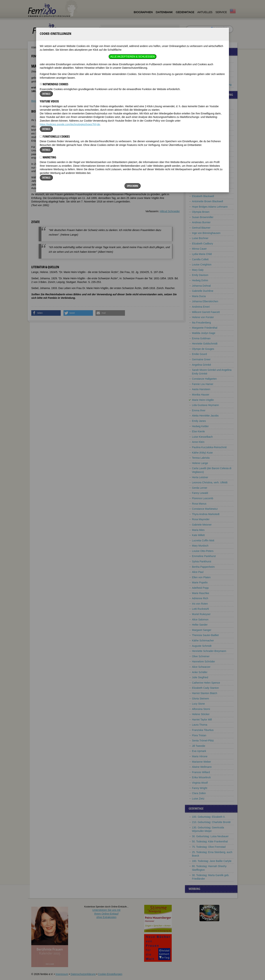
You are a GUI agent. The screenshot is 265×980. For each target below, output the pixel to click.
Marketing (48, 103)
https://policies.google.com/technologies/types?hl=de (70, 70)
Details (46, 40)
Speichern (132, 132)
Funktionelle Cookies (55, 83)
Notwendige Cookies (54, 30)
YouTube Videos (49, 48)
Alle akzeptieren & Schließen (132, 3)
